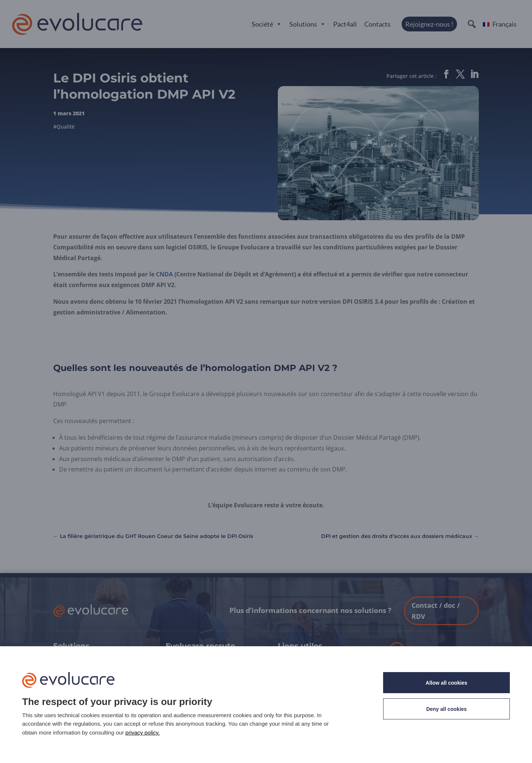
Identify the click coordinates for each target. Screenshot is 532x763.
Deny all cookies (447, 709)
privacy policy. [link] (142, 733)
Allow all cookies (446, 683)
